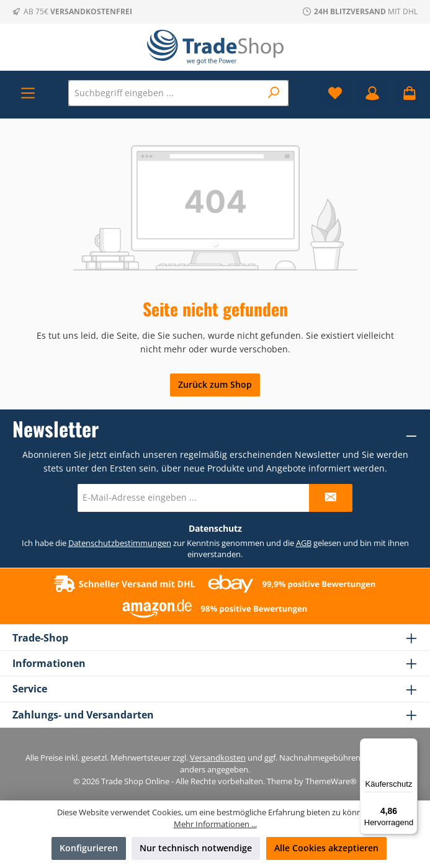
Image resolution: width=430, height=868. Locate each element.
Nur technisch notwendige (196, 848)
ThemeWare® (331, 781)
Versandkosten (218, 758)
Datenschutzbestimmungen (120, 543)
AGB (304, 543)
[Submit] (331, 498)
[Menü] (28, 93)
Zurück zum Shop (215, 384)
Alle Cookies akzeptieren (326, 848)
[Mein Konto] (372, 93)
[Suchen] (274, 93)
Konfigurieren (89, 848)
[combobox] (165, 93)
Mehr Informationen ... (215, 824)
